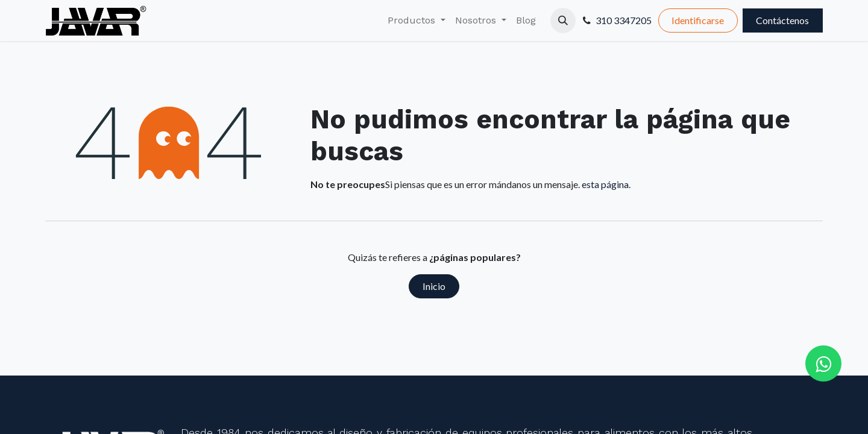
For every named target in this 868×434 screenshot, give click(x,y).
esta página (605, 184)
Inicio (434, 286)
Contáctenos (782, 20)
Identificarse (698, 20)
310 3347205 (624, 20)
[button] (563, 20)
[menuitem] (417, 20)
